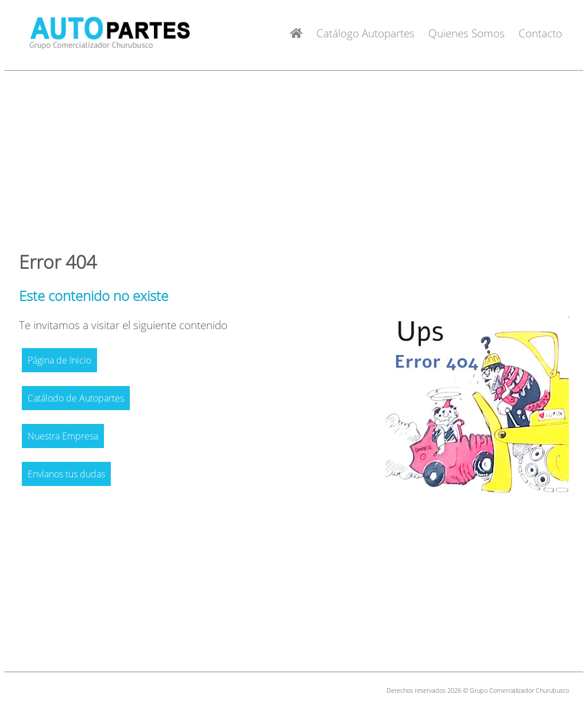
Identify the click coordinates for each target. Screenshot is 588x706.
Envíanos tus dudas (66, 474)
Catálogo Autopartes (365, 33)
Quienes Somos (467, 33)
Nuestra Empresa (63, 436)
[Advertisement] (294, 156)
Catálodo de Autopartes (76, 398)
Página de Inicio (59, 360)
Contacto (540, 33)
